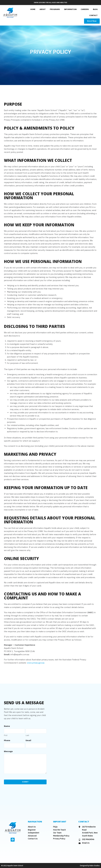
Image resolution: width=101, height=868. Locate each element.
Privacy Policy (59, 839)
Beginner (32, 830)
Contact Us (33, 839)
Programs (55, 9)
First (6, 735)
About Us (32, 827)
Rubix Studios (95, 865)
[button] (92, 21)
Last (27, 735)
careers (85, 9)
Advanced (32, 836)
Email (28, 740)
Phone (7, 740)
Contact (93, 15)
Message (8, 751)
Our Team (57, 833)
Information (70, 9)
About (43, 9)
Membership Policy (61, 836)
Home (33, 9)
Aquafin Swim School (15, 865)
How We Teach (59, 830)
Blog (95, 9)
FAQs (55, 827)
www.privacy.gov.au (36, 663)
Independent (34, 833)
